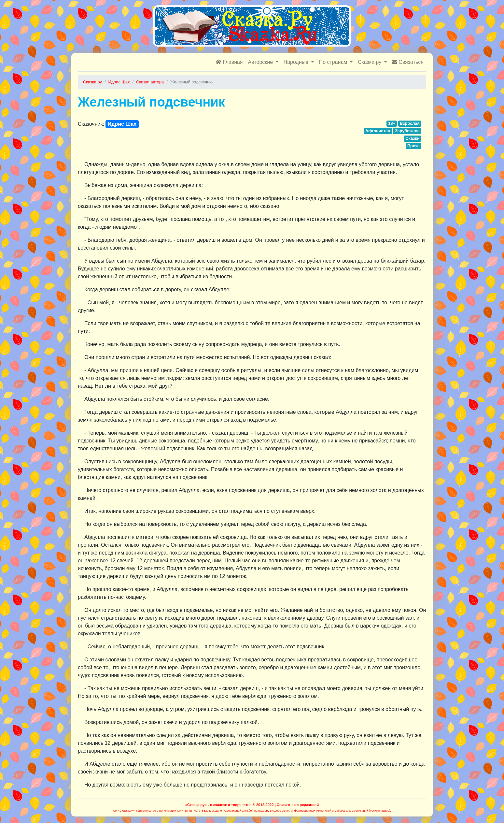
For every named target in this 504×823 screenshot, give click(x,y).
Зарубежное (407, 131)
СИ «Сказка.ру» (124, 811)
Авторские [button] (261, 62)
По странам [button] (334, 62)
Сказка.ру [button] (370, 62)
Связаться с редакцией (298, 805)
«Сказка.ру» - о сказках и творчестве (218, 805)
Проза (413, 146)
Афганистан (378, 131)
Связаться (408, 62)
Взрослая (410, 123)
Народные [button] (297, 62)
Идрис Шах (122, 124)
